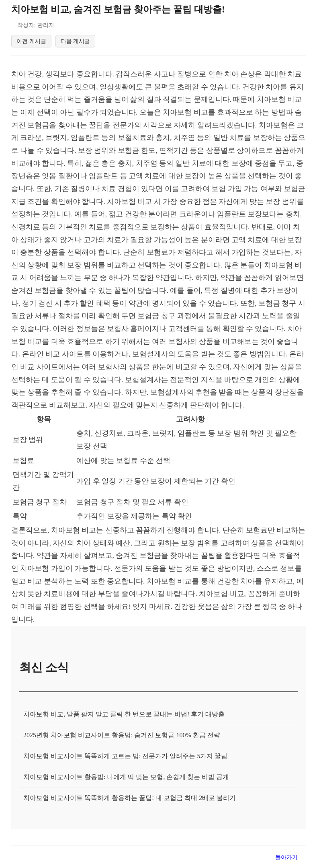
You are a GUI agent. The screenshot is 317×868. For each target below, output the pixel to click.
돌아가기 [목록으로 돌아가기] (286, 859)
